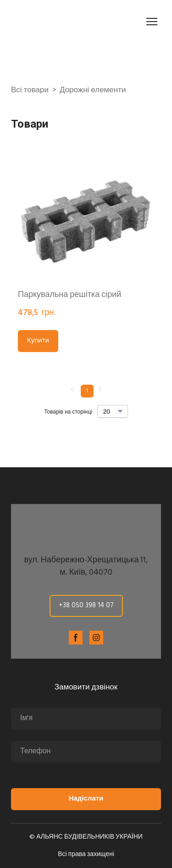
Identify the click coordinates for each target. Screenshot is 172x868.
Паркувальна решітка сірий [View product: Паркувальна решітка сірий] (69, 295)
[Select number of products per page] (113, 411)
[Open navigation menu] (152, 22)
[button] (38, 341)
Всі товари (30, 90)
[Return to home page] (62, 22)
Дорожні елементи (93, 90)
